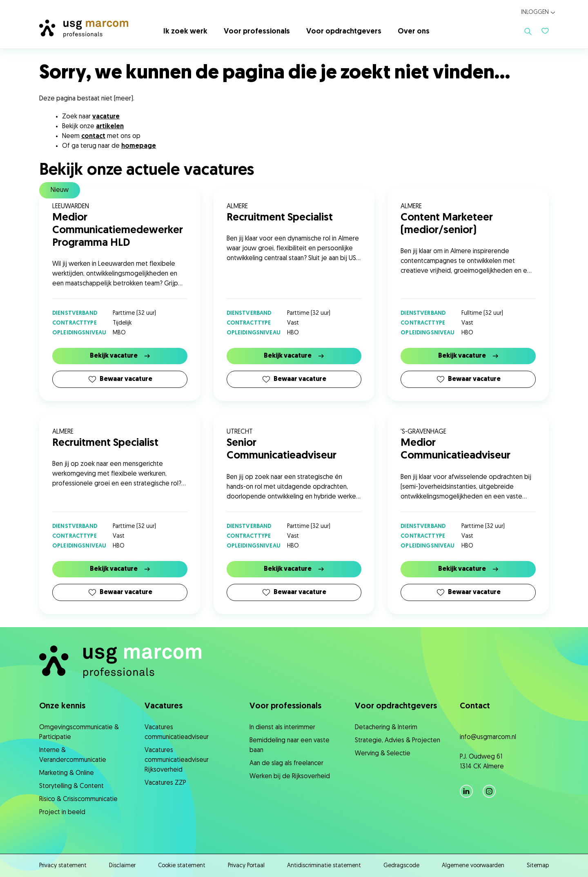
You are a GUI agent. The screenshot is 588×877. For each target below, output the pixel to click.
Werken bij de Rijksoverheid (290, 777)
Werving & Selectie (383, 754)
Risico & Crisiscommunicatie (78, 799)
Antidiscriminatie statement (324, 866)
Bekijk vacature (120, 356)
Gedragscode (401, 866)
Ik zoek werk (185, 32)
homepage (139, 146)
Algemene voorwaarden (473, 866)
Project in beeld (62, 812)
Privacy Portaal (246, 866)
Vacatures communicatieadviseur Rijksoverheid (177, 760)
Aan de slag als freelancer (286, 763)
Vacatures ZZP (165, 783)
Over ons (414, 32)
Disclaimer (122, 866)
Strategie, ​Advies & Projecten (398, 741)
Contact (475, 706)
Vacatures (164, 706)
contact (93, 136)
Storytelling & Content (71, 786)
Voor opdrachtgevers (344, 32)
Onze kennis (62, 706)
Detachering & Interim (386, 728)
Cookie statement (182, 866)
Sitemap (538, 866)
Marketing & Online (67, 773)
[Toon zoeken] (528, 31)
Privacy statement (63, 866)
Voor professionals (257, 32)
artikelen (110, 127)
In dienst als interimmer (282, 728)
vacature (106, 117)
